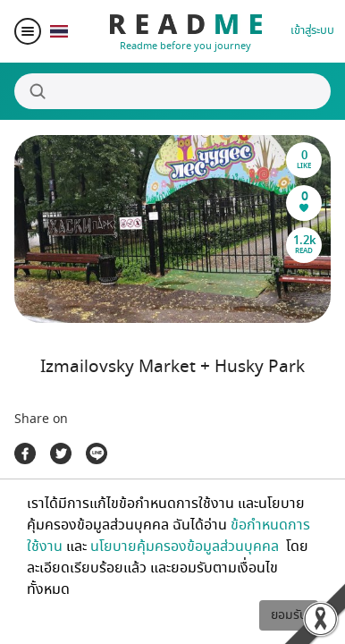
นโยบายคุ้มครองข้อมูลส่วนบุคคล (186, 547)
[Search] (172, 91)
